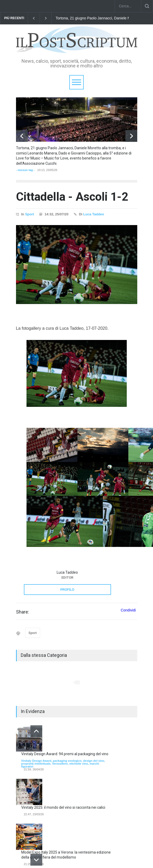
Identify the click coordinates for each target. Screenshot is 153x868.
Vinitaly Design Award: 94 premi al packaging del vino (65, 754)
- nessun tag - (25, 170)
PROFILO (67, 590)
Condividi (128, 610)
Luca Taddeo (94, 214)
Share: (23, 612)
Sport (30, 214)
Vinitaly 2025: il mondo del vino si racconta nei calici (63, 807)
